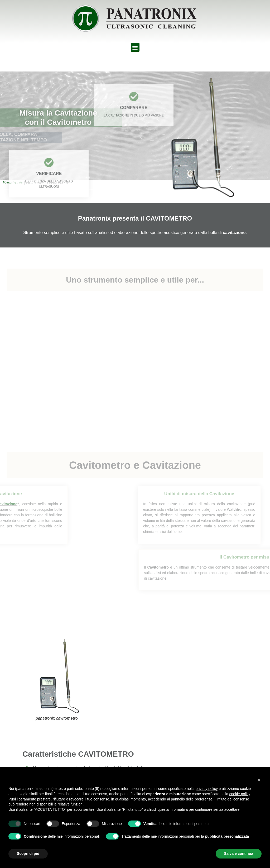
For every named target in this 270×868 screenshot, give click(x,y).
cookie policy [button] (240, 794)
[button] (135, 47)
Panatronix (13, 183)
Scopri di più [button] (28, 853)
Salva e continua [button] (239, 853)
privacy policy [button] (207, 789)
